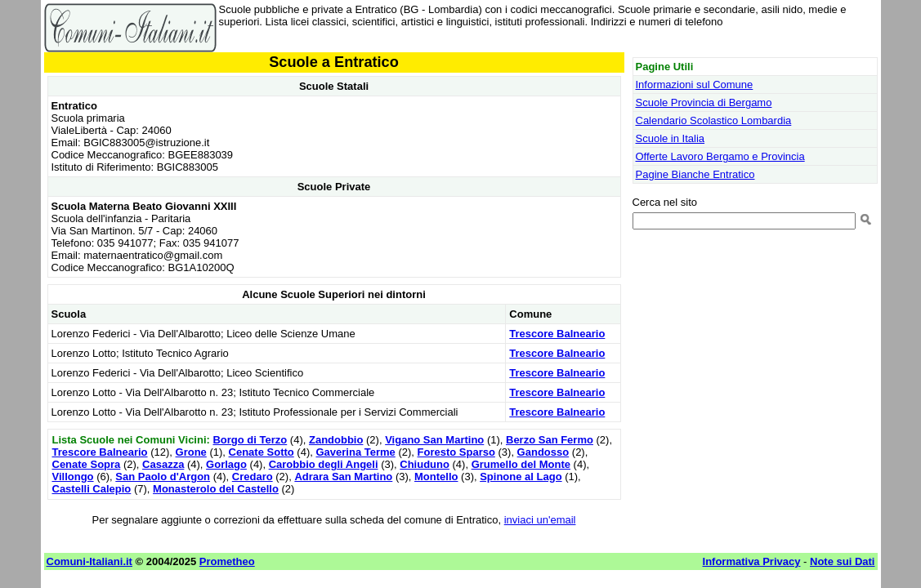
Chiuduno (425, 464)
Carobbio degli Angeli (324, 464)
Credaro (253, 477)
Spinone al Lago (521, 477)
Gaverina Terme (355, 452)
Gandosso (543, 452)
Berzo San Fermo (550, 440)
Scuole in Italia (671, 138)
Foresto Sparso (456, 452)
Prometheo (227, 561)
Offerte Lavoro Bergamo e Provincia (720, 156)
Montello (436, 477)
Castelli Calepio (92, 489)
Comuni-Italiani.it (89, 561)
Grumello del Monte (521, 464)
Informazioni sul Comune (695, 85)
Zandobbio (336, 440)
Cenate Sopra (87, 464)
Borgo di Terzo (250, 440)
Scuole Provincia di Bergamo (704, 102)
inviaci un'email (540, 520)
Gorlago (226, 464)
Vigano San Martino (434, 440)
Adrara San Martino (343, 477)
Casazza (163, 464)
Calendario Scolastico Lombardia (714, 120)
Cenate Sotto (262, 452)
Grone (191, 452)
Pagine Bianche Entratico (695, 174)
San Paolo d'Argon (163, 477)
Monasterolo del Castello (216, 489)
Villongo (73, 477)
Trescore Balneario (557, 334)
